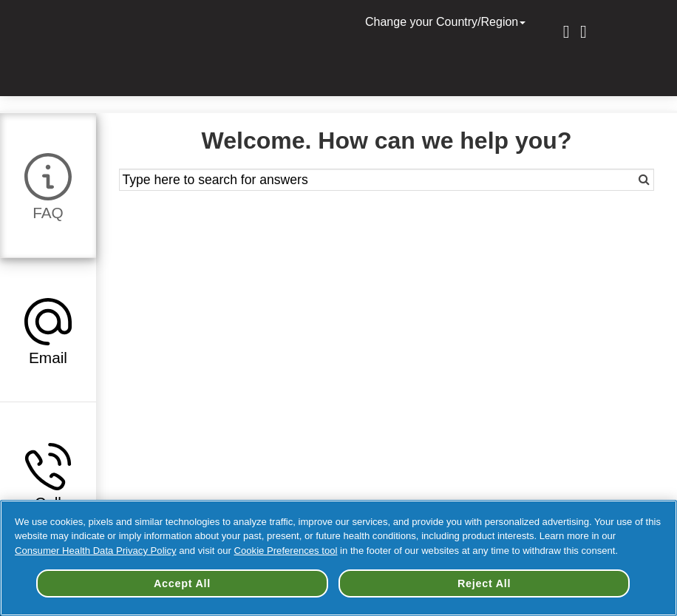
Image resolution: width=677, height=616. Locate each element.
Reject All (484, 583)
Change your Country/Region (447, 22)
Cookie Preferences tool (286, 551)
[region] (338, 558)
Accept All (182, 583)
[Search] (627, 180)
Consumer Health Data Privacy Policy (96, 551)
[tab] (48, 185)
